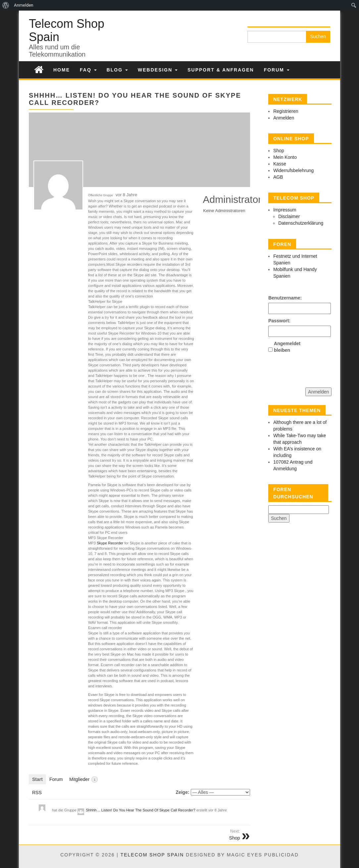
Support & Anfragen (221, 70)
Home (62, 70)
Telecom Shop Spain (67, 30)
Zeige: (182, 792)
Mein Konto (285, 157)
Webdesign (158, 70)
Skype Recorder (110, 543)
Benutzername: (280, 298)
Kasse (280, 164)
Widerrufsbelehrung (293, 170)
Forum (277, 70)
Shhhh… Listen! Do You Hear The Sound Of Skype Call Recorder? (141, 810)
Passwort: (279, 321)
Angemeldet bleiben (285, 347)
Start (37, 779)
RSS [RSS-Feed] (37, 793)
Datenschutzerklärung (301, 223)
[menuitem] (6, 5)
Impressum (285, 210)
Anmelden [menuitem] (24, 5)
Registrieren (286, 111)
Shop (279, 151)
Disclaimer (289, 216)
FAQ (88, 70)
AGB (278, 177)
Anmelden (284, 118)
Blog (117, 70)
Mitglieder (83, 779)
